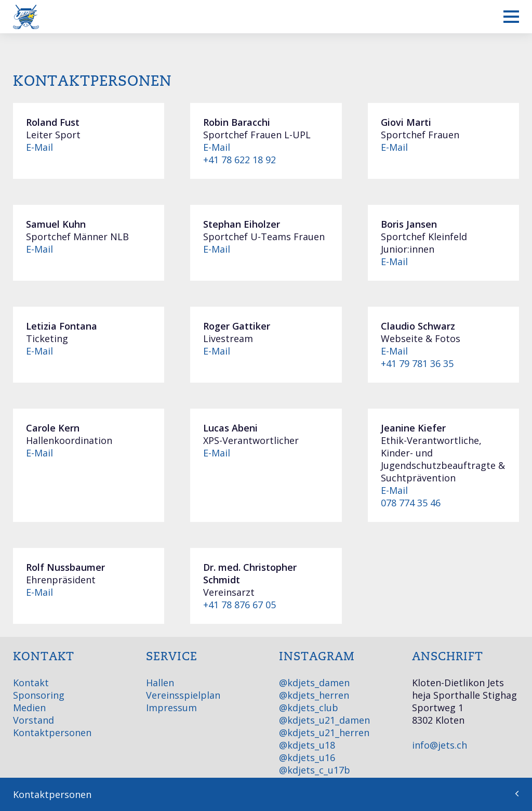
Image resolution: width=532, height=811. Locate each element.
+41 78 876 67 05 (240, 605)
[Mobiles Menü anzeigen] (511, 17)
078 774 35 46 (411, 503)
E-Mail (39, 147)
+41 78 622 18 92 (240, 160)
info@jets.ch (440, 745)
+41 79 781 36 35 (417, 363)
